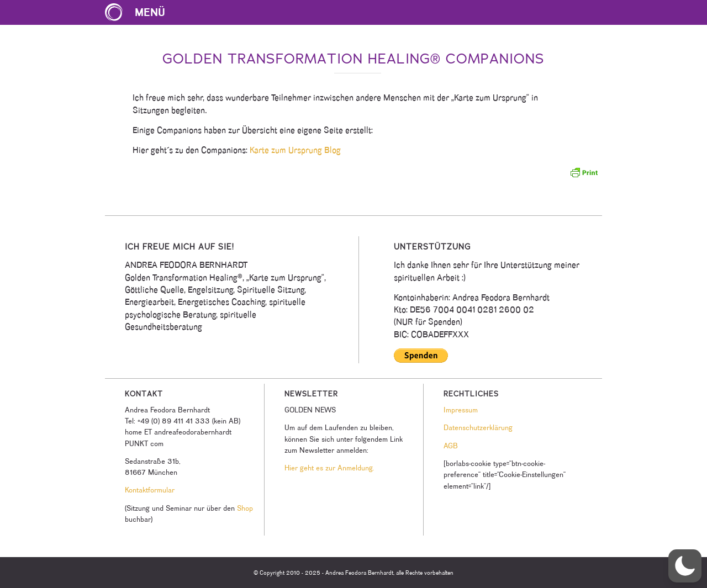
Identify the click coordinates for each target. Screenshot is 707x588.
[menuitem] (141, 12)
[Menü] (141, 12)
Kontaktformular (150, 490)
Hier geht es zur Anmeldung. (329, 468)
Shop (245, 508)
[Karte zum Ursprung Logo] (114, 12)
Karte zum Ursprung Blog (295, 150)
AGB (451, 446)
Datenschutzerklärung (478, 427)
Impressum (461, 410)
